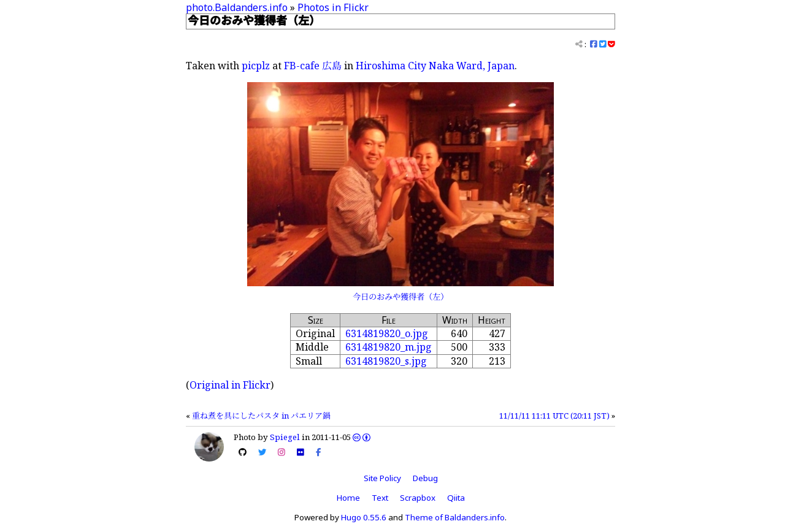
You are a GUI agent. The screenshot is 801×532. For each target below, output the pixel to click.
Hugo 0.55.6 (364, 517)
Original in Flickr (230, 385)
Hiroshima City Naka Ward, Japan (435, 66)
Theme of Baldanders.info (455, 517)
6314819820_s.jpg (386, 361)
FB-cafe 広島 (313, 66)
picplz (256, 66)
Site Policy (382, 478)
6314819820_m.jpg (389, 347)
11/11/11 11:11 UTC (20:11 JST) (554, 416)
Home (348, 498)
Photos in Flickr (333, 7)
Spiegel (285, 437)
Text (380, 498)
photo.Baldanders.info (237, 7)
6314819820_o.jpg (387, 333)
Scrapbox (418, 498)
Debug (425, 478)
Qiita (456, 498)
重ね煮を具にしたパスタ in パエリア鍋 (261, 416)
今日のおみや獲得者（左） (400, 297)
